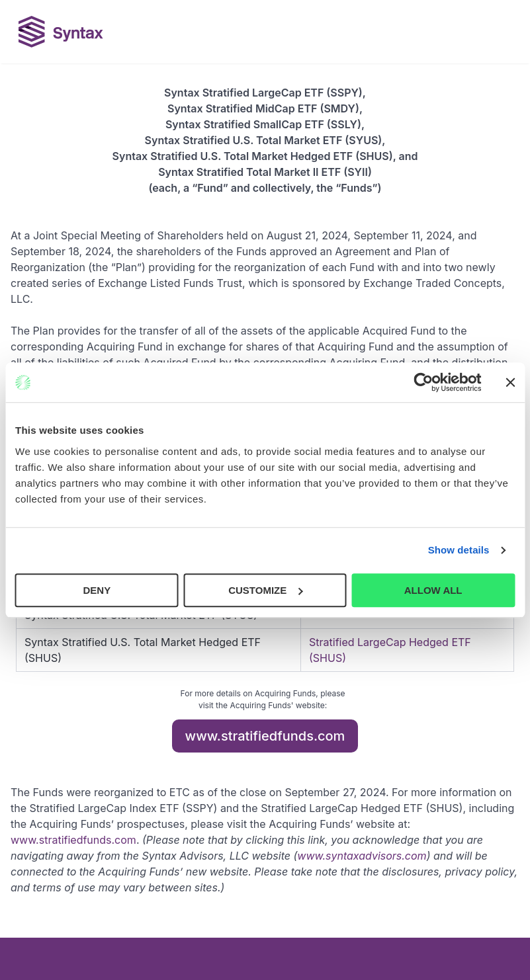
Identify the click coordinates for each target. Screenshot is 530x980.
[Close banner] (510, 382)
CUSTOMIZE (265, 590)
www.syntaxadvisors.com (362, 856)
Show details (459, 550)
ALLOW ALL (433, 590)
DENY (97, 590)
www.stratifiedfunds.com (265, 736)
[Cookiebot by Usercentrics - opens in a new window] (423, 382)
